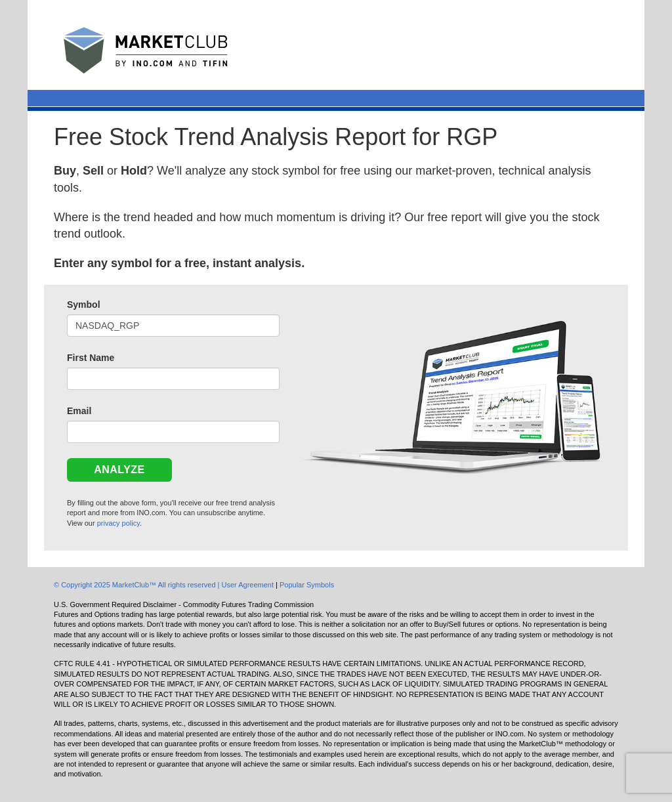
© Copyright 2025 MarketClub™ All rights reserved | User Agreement (165, 585)
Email (79, 411)
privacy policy (118, 523)
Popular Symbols (307, 585)
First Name (91, 358)
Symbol (84, 305)
